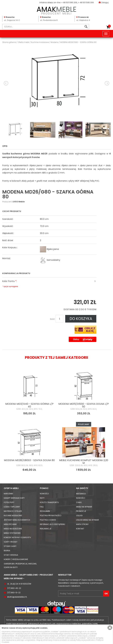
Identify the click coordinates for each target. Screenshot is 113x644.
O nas (79, 502)
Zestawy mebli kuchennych (17, 520)
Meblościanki (10, 524)
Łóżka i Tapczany (12, 507)
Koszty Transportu (49, 502)
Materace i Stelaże (13, 511)
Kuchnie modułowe (13, 516)
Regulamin (45, 511)
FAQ (42, 507)
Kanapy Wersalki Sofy (14, 498)
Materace (81, 494)
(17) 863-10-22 (14, 593)
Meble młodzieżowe (13, 529)
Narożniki (8, 494)
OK (106, 594)
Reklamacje (46, 529)
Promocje (81, 511)
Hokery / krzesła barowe (16, 559)
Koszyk (109, 26)
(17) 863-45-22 (14, 588)
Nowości (44, 494)
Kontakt (80, 529)
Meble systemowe (12, 533)
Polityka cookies (48, 520)
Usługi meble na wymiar (88, 520)
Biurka (7, 551)
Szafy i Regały (11, 542)
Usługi (79, 516)
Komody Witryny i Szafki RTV (17, 537)
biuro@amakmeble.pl (17, 597)
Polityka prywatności (51, 516)
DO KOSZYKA (81, 319)
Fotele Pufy (9, 502)
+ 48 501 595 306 (86, 2)
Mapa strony (82, 524)
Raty (42, 498)
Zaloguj (104, 2)
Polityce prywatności (85, 640)
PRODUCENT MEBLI (56, 10)
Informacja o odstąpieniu (52, 524)
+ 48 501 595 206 (69, 2)
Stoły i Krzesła (11, 555)
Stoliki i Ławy (10, 546)
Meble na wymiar (84, 507)
